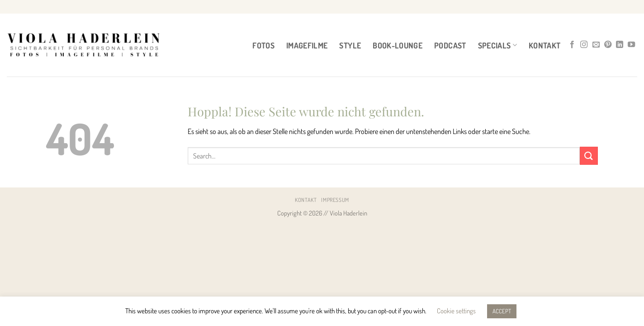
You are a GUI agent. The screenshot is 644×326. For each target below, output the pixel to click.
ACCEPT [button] (502, 311)
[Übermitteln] (589, 156)
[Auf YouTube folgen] (631, 45)
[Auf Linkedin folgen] (620, 45)
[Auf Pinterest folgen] (608, 45)
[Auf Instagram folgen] (584, 45)
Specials (497, 45)
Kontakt (545, 45)
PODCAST (450, 45)
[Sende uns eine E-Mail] (596, 45)
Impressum (335, 200)
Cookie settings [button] (456, 311)
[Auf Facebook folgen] (572, 45)
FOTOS (263, 45)
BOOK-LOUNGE (398, 45)
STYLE (350, 45)
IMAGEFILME (307, 45)
